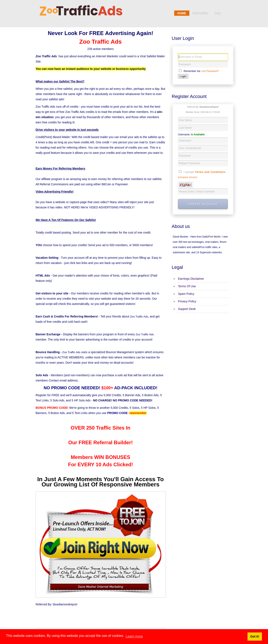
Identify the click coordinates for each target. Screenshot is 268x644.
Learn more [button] (134, 636)
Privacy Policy (187, 301)
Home (182, 13)
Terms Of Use (187, 286)
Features (200, 13)
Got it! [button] (255, 636)
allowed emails (188, 177)
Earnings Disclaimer (191, 279)
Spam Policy (186, 294)
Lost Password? (210, 71)
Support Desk (187, 309)
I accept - (203, 174)
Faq (218, 13)
